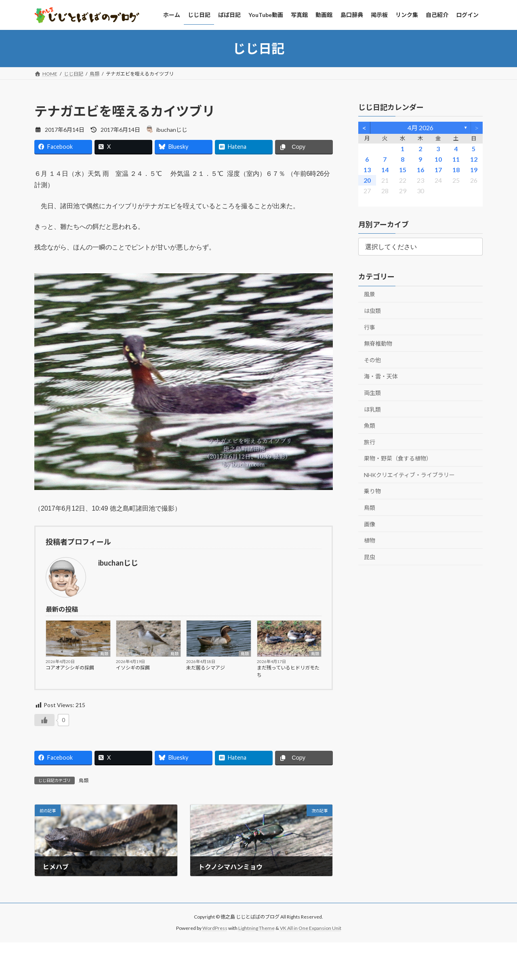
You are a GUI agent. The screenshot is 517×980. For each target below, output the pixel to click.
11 (456, 159)
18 (456, 170)
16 (420, 170)
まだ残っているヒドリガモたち (288, 671)
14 (385, 170)
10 (438, 159)
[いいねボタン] (44, 720)
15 (403, 170)
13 (367, 170)
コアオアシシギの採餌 (70, 668)
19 (474, 170)
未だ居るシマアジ (206, 668)
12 (474, 159)
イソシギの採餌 (133, 668)
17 (438, 170)
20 (367, 180)
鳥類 (104, 654)
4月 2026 (420, 128)
